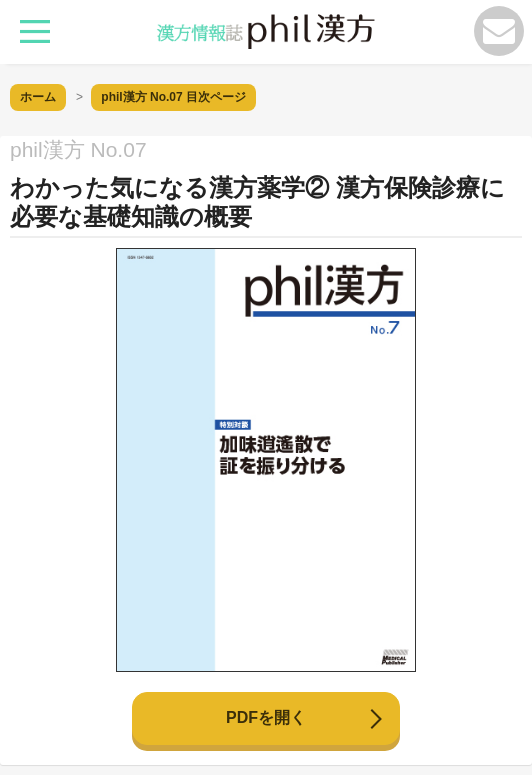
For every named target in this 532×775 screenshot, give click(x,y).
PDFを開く (266, 717)
